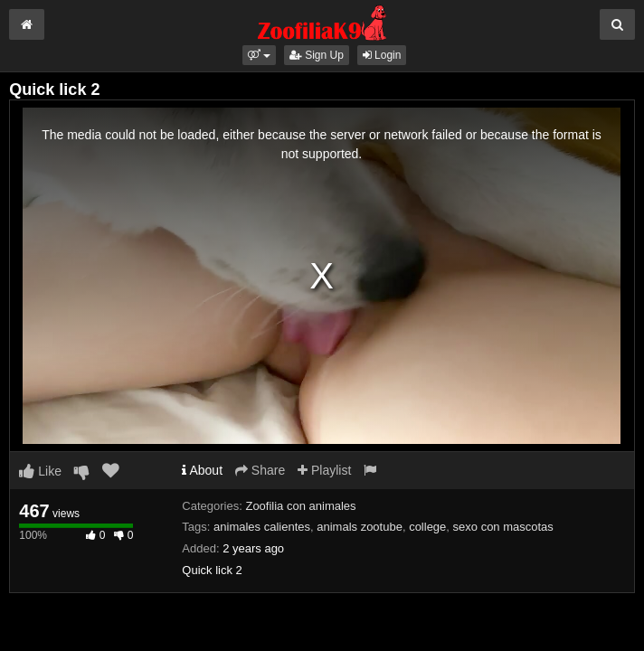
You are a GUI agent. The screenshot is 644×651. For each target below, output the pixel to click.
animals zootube (360, 527)
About (202, 470)
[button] (259, 55)
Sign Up (317, 55)
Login (382, 55)
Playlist (324, 470)
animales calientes (262, 527)
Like (40, 471)
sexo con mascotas (503, 527)
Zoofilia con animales (300, 506)
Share (260, 470)
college (427, 527)
